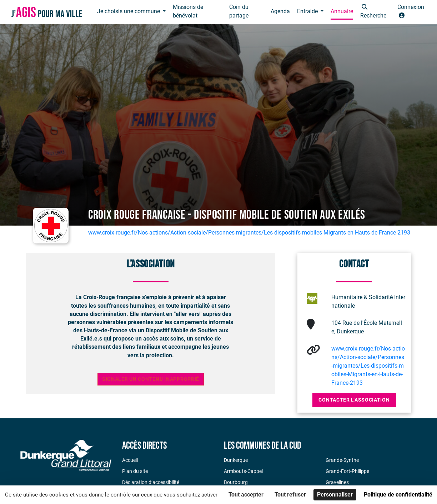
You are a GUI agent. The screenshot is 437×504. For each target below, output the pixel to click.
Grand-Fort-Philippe (347, 471)
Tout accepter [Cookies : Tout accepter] (246, 495)
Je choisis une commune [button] (129, 11)
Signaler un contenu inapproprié (151, 379)
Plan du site (135, 471)
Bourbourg (236, 482)
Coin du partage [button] (239, 11)
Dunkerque (236, 460)
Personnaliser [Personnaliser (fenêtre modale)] (335, 495)
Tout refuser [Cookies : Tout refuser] (290, 495)
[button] (375, 12)
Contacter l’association (354, 400)
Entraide (308, 11)
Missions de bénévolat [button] (188, 11)
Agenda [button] (280, 11)
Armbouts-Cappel (243, 471)
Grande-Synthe (342, 460)
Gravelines (337, 482)
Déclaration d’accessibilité (151, 482)
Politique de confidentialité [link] (398, 495)
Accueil (130, 460)
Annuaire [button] (342, 11)
